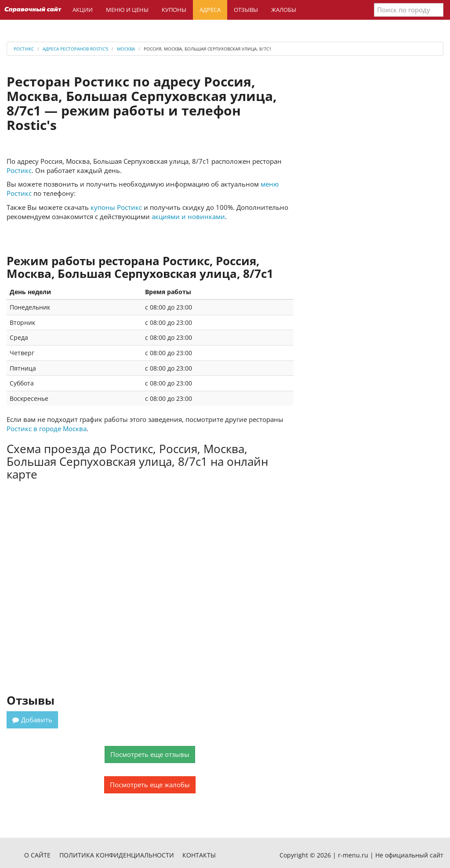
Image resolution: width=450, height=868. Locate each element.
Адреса (210, 10)
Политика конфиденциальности (117, 855)
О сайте (37, 855)
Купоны (174, 10)
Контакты (199, 855)
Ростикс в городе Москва (47, 429)
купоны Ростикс (116, 207)
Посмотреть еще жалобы (150, 785)
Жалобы (284, 10)
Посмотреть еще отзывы (150, 754)
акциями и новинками (188, 216)
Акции (83, 10)
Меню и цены (127, 10)
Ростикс (19, 170)
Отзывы (246, 10)
